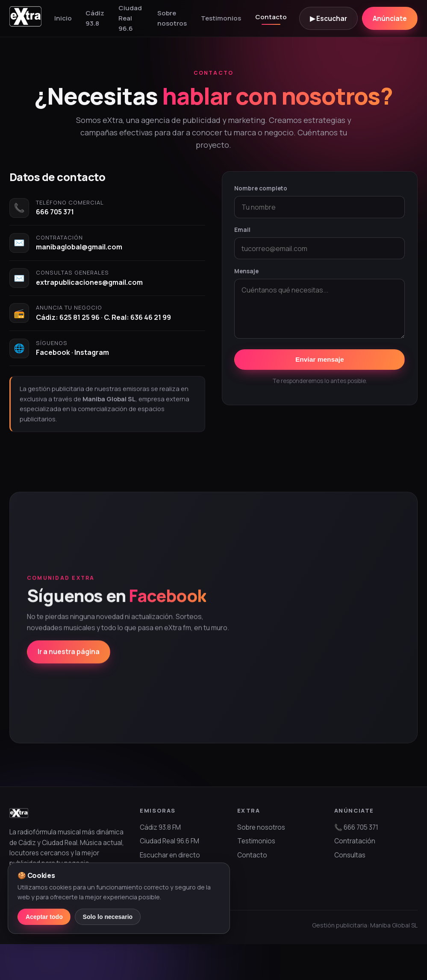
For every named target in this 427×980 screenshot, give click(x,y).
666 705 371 (55, 212)
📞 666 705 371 (356, 827)
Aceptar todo (44, 917)
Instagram (92, 352)
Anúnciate (390, 18)
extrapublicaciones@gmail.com (89, 282)
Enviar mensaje (320, 359)
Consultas (350, 855)
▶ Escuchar (328, 18)
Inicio (63, 18)
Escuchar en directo (170, 855)
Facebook (53, 352)
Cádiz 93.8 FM (160, 827)
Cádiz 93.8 (95, 18)
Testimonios (221, 18)
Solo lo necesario (108, 917)
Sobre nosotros (172, 18)
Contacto (271, 17)
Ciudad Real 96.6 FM (169, 841)
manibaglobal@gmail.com (79, 247)
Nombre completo (261, 188)
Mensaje (246, 271)
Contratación (355, 841)
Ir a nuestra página (69, 661)
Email (242, 230)
